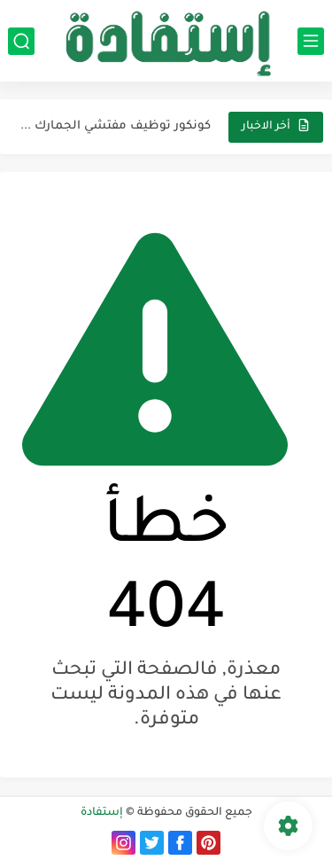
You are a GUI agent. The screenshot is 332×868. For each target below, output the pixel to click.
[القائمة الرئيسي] (311, 41)
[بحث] (21, 41)
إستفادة (102, 813)
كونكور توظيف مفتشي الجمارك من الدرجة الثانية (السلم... (116, 126)
